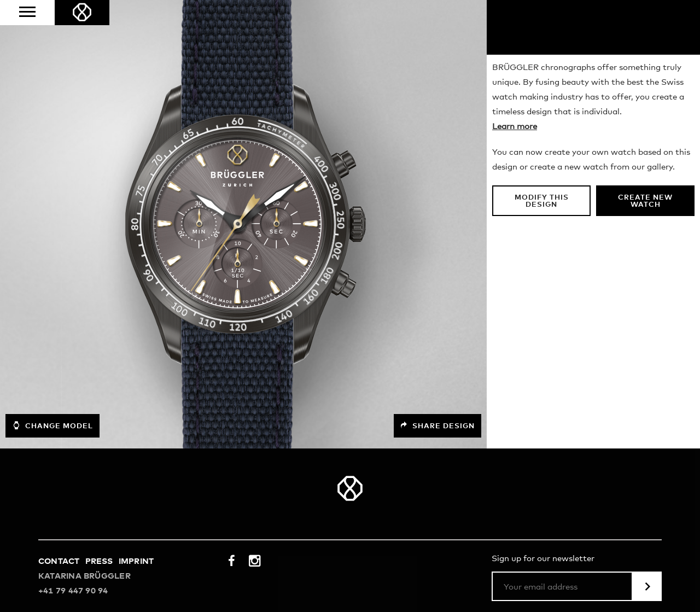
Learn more (515, 127)
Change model (52, 426)
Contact (59, 561)
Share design (437, 426)
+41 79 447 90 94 (73, 591)
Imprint (136, 561)
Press (99, 561)
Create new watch (645, 201)
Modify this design (542, 201)
